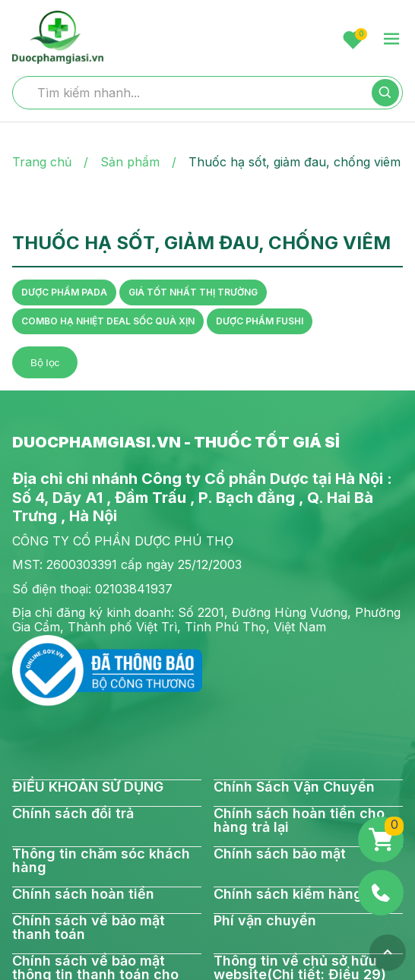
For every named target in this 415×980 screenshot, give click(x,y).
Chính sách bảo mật (280, 854)
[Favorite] (353, 40)
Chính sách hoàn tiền (83, 894)
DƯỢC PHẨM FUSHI (260, 321)
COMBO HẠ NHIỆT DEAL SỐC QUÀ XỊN (108, 321)
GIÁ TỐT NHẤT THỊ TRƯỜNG (193, 292)
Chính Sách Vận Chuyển (294, 787)
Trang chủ (42, 162)
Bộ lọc (45, 363)
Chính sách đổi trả (73, 814)
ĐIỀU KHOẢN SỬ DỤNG (88, 787)
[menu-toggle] (391, 40)
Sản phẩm (130, 162)
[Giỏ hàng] (381, 839)
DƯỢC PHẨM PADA (64, 292)
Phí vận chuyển (265, 921)
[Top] (388, 953)
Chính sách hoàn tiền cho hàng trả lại (299, 820)
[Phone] (381, 893)
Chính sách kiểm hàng (288, 894)
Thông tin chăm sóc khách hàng (101, 861)
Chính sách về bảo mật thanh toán (89, 928)
